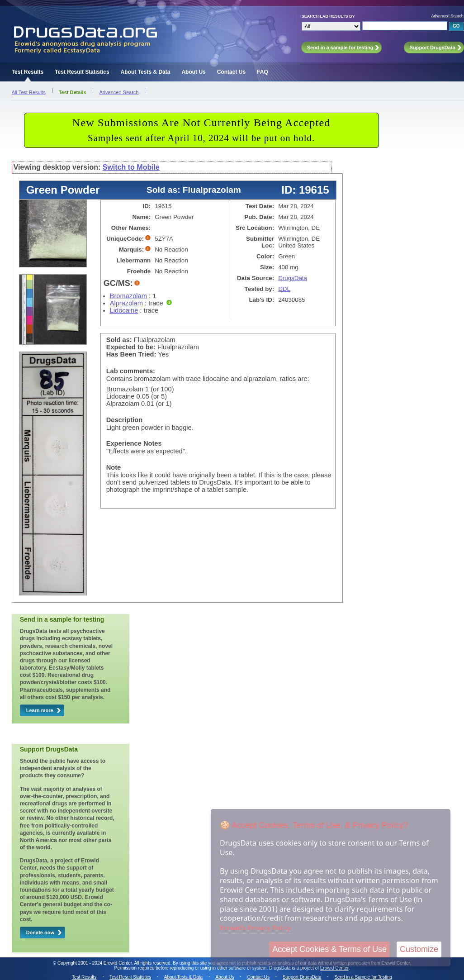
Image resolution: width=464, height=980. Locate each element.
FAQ (263, 72)
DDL (284, 289)
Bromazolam (128, 296)
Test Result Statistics (82, 72)
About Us (193, 72)
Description (125, 420)
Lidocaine (124, 310)
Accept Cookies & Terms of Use (329, 949)
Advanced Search (447, 16)
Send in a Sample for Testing (363, 977)
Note (114, 467)
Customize (419, 949)
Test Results (28, 72)
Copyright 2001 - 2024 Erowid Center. (95, 963)
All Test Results (29, 92)
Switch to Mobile (131, 167)
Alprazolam (126, 303)
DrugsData (293, 278)
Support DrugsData (302, 977)
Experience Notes (134, 443)
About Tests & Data (146, 72)
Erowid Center (334, 968)
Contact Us (231, 72)
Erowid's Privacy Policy (255, 928)
